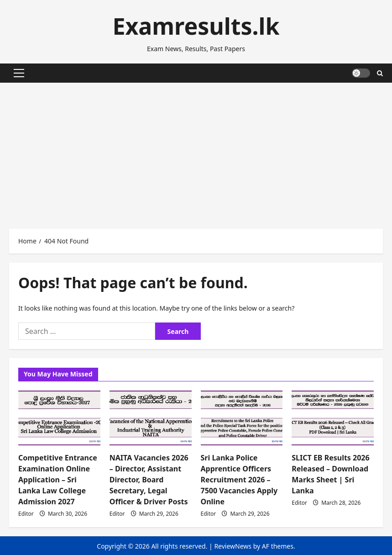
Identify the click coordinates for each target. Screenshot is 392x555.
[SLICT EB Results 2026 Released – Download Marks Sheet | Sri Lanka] (333, 418)
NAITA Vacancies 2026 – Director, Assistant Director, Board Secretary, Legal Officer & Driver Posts (149, 480)
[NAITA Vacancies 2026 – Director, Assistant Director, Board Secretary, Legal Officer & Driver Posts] (151, 418)
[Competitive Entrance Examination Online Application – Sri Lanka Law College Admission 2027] (59, 418)
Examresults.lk (196, 26)
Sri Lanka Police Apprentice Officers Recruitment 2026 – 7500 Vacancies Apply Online (239, 480)
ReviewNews (233, 546)
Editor (26, 514)
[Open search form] (380, 73)
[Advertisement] (196, 151)
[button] (19, 73)
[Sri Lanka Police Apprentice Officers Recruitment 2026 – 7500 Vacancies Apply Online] (242, 418)
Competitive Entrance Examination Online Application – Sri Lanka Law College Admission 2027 (58, 480)
